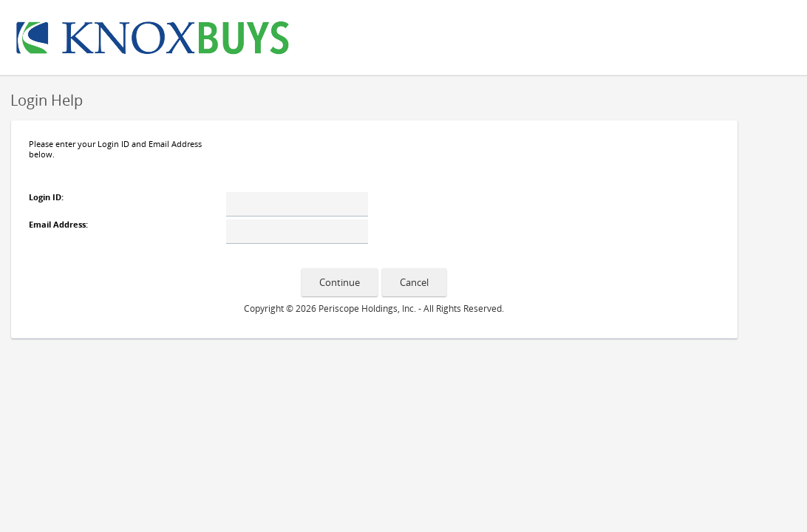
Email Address (57, 225)
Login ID (45, 197)
